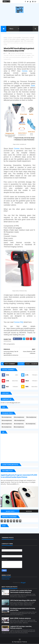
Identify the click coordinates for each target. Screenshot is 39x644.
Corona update (17, 38)
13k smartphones (7, 427)
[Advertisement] (16, 448)
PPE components (29, 41)
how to (28, 39)
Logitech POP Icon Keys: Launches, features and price (21, 627)
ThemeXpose (18, 642)
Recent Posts (10, 511)
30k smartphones (7, 420)
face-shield (13, 39)
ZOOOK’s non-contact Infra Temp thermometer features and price (21, 591)
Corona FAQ (19, 322)
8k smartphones (19, 424)
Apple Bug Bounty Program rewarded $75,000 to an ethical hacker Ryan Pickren (19, 476)
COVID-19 (6, 39)
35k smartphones (19, 427)
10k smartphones (7, 417)
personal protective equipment (12, 41)
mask (32, 39)
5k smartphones (31, 424)
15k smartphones (31, 417)
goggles (23, 39)
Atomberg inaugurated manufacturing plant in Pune (23, 609)
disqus (28, 364)
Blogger (23, 583)
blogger (21, 364)
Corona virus (25, 38)
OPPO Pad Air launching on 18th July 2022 (23, 600)
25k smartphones (7, 424)
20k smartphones (19, 417)
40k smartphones (19, 420)
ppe (22, 41)
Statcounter (6, 579)
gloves (18, 39)
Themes (25, 642)
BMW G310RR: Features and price (20, 618)
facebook (34, 364)
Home (5, 38)
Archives (29, 511)
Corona (10, 38)
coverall (32, 38)
